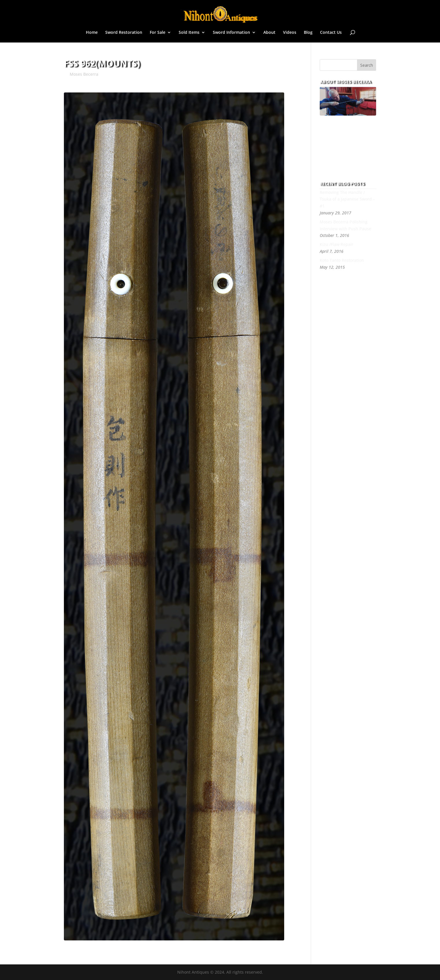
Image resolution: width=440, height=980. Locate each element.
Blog (308, 33)
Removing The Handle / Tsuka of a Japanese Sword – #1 (347, 199)
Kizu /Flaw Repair (337, 244)
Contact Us (331, 33)
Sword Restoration (124, 33)
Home (92, 33)
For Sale (158, 33)
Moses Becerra (84, 74)
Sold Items (189, 33)
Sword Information (231, 33)
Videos (290, 33)
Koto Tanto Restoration (342, 260)
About (269, 33)
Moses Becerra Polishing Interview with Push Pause (345, 225)
